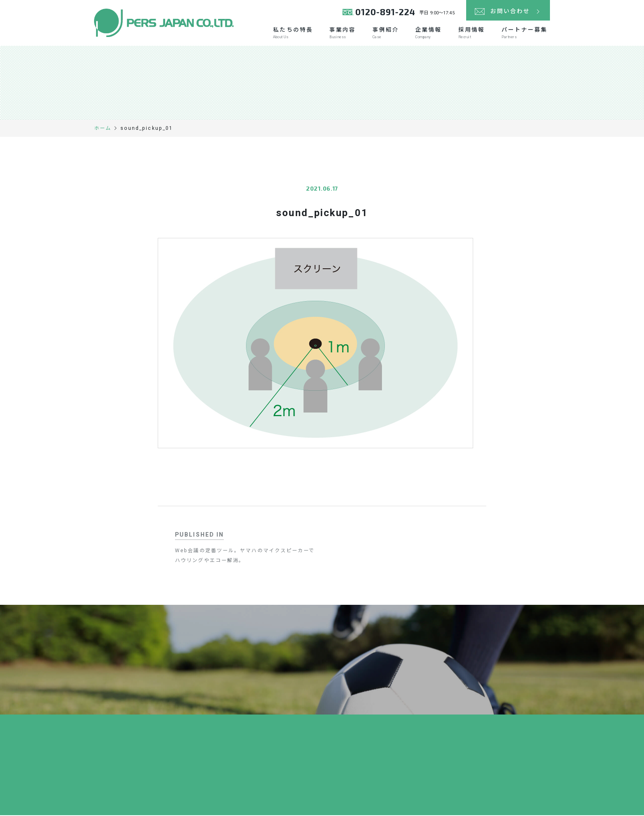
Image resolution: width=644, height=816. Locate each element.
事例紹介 (383, 33)
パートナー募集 (524, 33)
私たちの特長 (289, 33)
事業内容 (339, 33)
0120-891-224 (385, 12)
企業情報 (426, 33)
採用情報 (470, 33)
